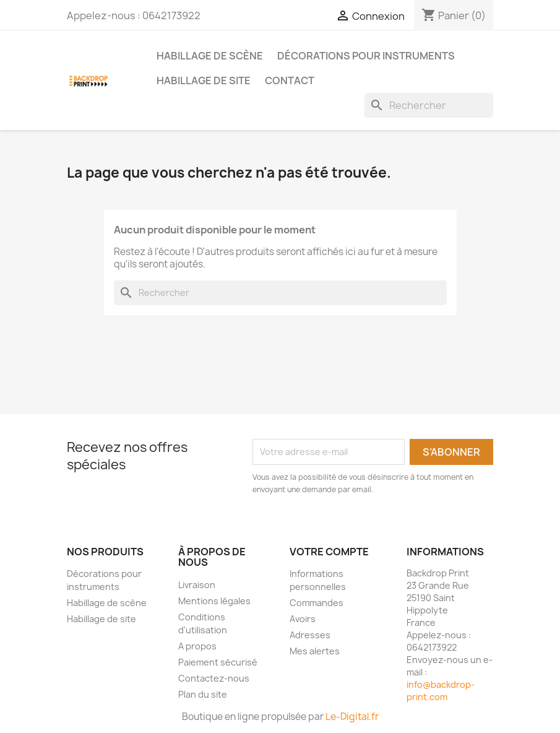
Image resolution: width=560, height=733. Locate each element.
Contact (290, 80)
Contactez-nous (214, 678)
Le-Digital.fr (352, 717)
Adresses (310, 635)
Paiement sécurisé (218, 662)
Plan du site (203, 694)
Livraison (197, 585)
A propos (197, 646)
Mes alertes (315, 651)
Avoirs (303, 619)
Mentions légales (214, 601)
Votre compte (329, 552)
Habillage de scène (210, 56)
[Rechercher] (429, 105)
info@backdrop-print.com (441, 691)
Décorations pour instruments (366, 56)
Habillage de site (204, 80)
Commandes (317, 603)
